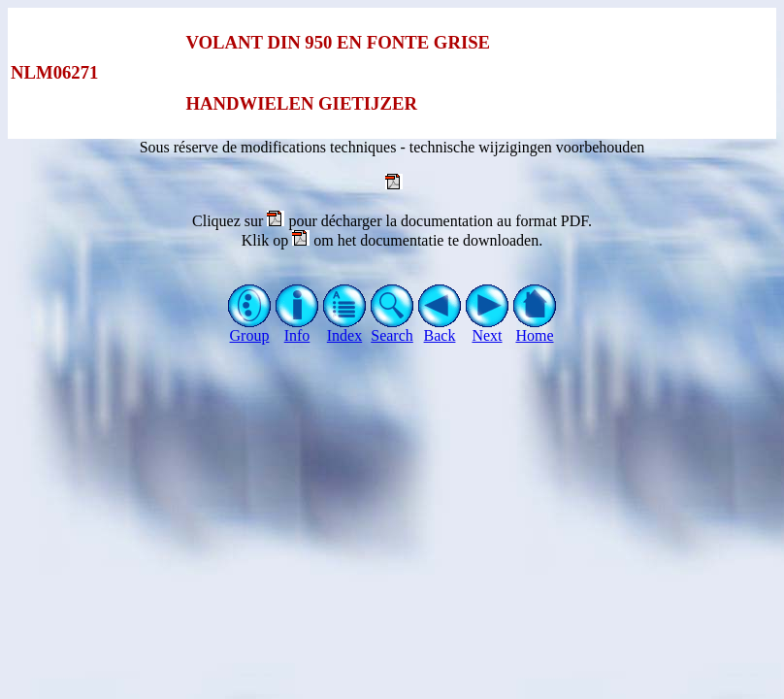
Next (488, 329)
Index (345, 329)
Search (392, 329)
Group (250, 329)
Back (440, 329)
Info (297, 329)
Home (535, 329)
